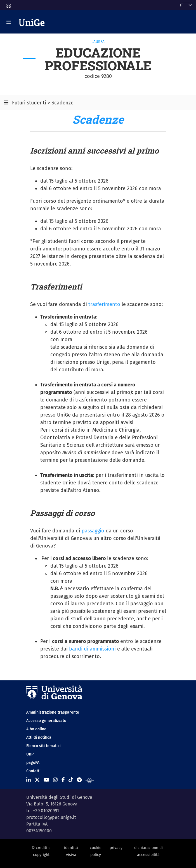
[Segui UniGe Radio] (90, 780)
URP (30, 754)
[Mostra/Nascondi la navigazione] (9, 22)
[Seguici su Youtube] (46, 780)
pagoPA (33, 763)
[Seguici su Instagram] (55, 780)
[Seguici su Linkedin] (29, 780)
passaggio (93, 531)
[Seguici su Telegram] (79, 780)
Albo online (36, 729)
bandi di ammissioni (92, 649)
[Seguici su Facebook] (63, 780)
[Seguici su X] (37, 780)
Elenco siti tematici (43, 746)
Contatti (33, 771)
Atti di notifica (39, 737)
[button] (8, 4)
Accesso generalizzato (46, 721)
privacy (116, 848)
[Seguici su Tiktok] (71, 780)
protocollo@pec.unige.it (51, 817)
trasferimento (104, 304)
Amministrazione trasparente (53, 712)
